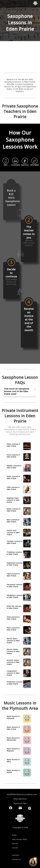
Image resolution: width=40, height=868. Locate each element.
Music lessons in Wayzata (13, 750)
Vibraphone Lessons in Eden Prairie (15, 596)
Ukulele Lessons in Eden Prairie (14, 467)
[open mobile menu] (4, 4)
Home (14, 835)
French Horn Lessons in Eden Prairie (13, 533)
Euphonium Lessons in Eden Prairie (15, 564)
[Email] (20, 808)
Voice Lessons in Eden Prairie (13, 456)
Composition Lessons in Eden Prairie (13, 673)
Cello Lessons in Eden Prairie (13, 488)
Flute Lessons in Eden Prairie (13, 629)
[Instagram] (30, 808)
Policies (15, 844)
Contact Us (16, 859)
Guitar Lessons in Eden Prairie (14, 510)
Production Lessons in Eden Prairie (15, 683)
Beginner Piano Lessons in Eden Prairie (13, 500)
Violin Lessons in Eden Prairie (13, 477)
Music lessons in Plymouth (13, 717)
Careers (15, 848)
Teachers (16, 855)
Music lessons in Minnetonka (13, 739)
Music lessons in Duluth (13, 771)
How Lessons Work (20, 839)
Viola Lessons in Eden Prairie (13, 618)
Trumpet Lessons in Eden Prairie (15, 542)
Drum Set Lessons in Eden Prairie (14, 607)
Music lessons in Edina (13, 761)
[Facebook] (11, 808)
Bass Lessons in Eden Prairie (13, 521)
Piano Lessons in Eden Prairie (13, 445)
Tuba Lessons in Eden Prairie (13, 575)
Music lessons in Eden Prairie (13, 728)
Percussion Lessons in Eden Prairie (15, 586)
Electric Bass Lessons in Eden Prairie (13, 641)
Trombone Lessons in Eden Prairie (14, 553)
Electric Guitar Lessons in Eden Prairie (13, 651)
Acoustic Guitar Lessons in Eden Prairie (13, 662)
